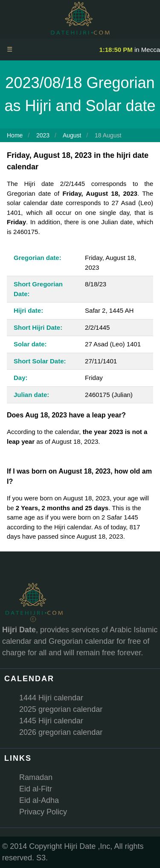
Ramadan (36, 777)
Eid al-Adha (39, 800)
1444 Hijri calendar (51, 698)
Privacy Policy (43, 812)
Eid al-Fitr (36, 789)
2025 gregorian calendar (61, 709)
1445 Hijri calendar (51, 721)
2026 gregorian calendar (61, 732)
